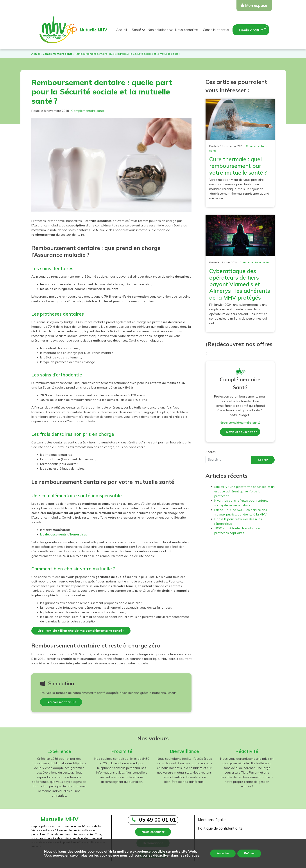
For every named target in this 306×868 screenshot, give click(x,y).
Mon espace (256, 5)
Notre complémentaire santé (240, 423)
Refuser (249, 853)
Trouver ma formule (61, 702)
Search (211, 452)
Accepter (223, 853)
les (64, 534)
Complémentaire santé (58, 54)
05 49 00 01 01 (157, 820)
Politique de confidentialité (220, 828)
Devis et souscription (242, 432)
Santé (136, 30)
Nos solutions (158, 30)
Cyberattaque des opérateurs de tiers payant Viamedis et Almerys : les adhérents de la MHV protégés (240, 284)
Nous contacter (153, 832)
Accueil (122, 30)
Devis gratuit (251, 30)
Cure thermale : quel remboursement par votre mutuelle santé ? (238, 166)
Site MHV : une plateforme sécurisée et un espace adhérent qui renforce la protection (244, 491)
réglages (192, 855)
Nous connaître (186, 30)
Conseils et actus (216, 30)
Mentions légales (212, 820)
